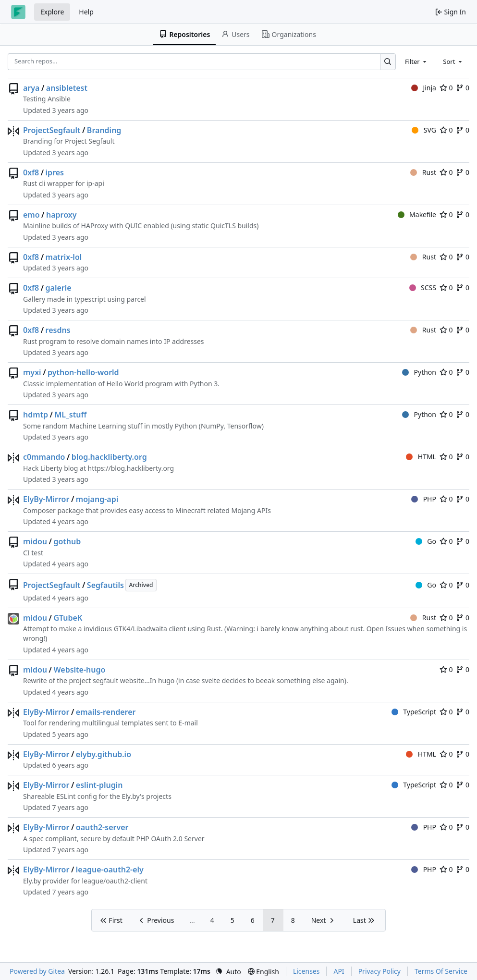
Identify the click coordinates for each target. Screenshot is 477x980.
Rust (423, 172)
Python (419, 372)
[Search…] (388, 62)
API (339, 971)
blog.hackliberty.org (109, 457)
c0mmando (44, 457)
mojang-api (97, 499)
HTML (421, 457)
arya (31, 88)
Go (426, 541)
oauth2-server (102, 827)
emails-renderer (106, 712)
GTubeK (68, 618)
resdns (58, 330)
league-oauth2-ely (110, 870)
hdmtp (36, 415)
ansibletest (67, 88)
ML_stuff (71, 415)
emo (31, 215)
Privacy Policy (379, 971)
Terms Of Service (441, 971)
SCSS (423, 288)
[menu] (228, 972)
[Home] (18, 12)
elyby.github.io (104, 754)
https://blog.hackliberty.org (131, 468)
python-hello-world (83, 372)
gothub (67, 541)
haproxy (61, 215)
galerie (59, 288)
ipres (55, 172)
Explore (52, 12)
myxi (32, 372)
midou (35, 541)
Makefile (417, 214)
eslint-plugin (99, 785)
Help (86, 12)
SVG (424, 130)
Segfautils (105, 585)
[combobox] (416, 61)
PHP (424, 499)
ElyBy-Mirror (46, 499)
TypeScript (414, 712)
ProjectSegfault (52, 130)
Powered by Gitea (37, 971)
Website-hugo (79, 670)
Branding (104, 130)
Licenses (306, 971)
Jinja (424, 88)
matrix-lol (64, 257)
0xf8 (31, 172)
